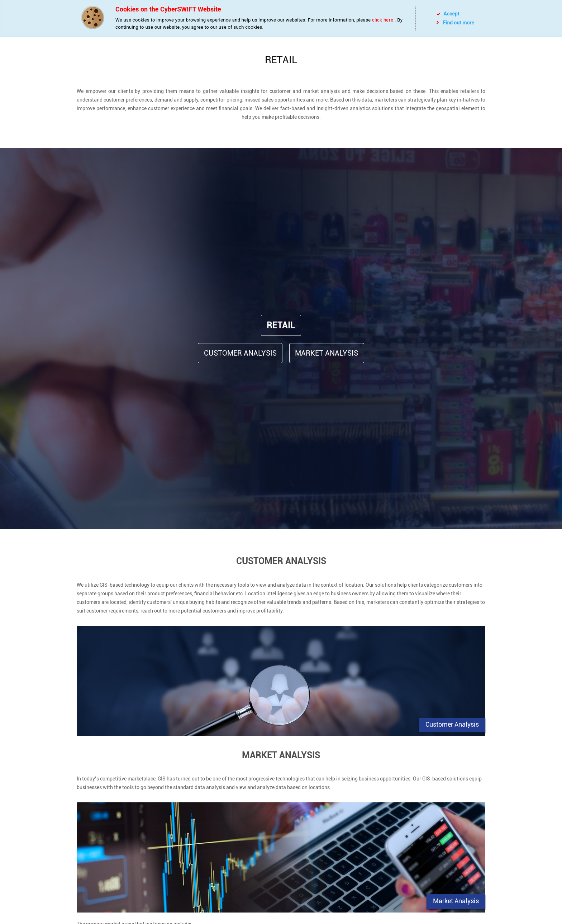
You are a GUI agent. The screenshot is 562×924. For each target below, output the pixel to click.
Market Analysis (327, 353)
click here (383, 20)
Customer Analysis (240, 353)
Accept (448, 14)
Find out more (455, 22)
